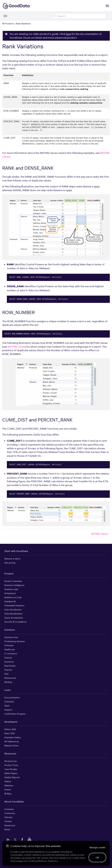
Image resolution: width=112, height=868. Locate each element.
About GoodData (14, 802)
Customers (10, 813)
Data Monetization (13, 614)
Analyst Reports (12, 777)
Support (8, 710)
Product (9, 574)
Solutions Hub (11, 637)
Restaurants (10, 678)
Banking (8, 682)
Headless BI (10, 601)
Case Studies (11, 769)
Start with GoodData (16, 551)
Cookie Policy (79, 858)
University (9, 702)
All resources (10, 761)
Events (8, 790)
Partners (8, 817)
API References (12, 742)
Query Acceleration (14, 618)
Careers (8, 821)
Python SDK (10, 729)
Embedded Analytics (14, 606)
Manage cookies (97, 847)
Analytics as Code (13, 597)
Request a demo (12, 559)
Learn (8, 690)
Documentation (12, 698)
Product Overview (13, 581)
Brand (7, 829)
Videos (8, 781)
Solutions (10, 630)
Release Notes (11, 746)
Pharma (8, 670)
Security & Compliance (15, 622)
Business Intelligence (14, 585)
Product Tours (11, 765)
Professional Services (15, 641)
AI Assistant (10, 593)
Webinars (9, 785)
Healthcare (10, 650)
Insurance (9, 662)
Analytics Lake (11, 589)
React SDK (10, 733)
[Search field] (79, 16)
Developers (11, 722)
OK (97, 858)
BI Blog (8, 794)
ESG (6, 674)
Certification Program (15, 714)
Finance (8, 658)
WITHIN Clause (17, 347)
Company (9, 809)
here (68, 34)
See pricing (10, 563)
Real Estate (10, 666)
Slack (7, 706)
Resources (10, 753)
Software (9, 645)
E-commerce (11, 654)
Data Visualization (13, 610)
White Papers (11, 773)
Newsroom (10, 825)
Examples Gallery (13, 737)
